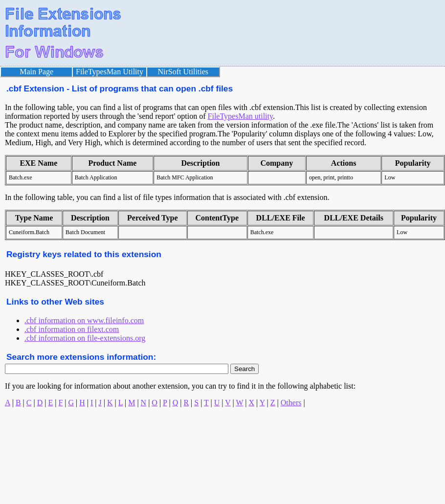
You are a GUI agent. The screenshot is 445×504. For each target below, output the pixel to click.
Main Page (36, 72)
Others (291, 403)
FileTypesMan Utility (110, 72)
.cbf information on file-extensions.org (85, 338)
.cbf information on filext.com (72, 329)
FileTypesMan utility (240, 116)
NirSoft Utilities (183, 72)
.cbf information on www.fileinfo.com (84, 320)
